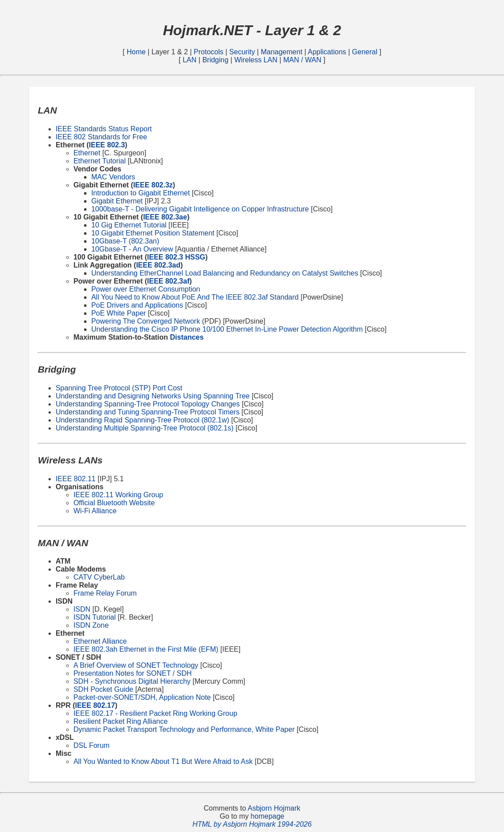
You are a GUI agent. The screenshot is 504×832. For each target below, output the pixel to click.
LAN (191, 60)
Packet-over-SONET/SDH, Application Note (142, 697)
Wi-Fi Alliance (95, 511)
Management (283, 52)
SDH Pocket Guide (103, 689)
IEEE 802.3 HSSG (176, 257)
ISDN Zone (91, 625)
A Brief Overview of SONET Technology (136, 665)
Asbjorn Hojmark (274, 808)
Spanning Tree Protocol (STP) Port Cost (119, 388)
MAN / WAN (303, 60)
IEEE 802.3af (168, 281)
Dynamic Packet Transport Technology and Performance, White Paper (184, 729)
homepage (268, 816)
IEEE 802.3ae (165, 217)
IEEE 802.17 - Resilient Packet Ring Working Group (155, 713)
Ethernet (87, 153)
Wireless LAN (257, 60)
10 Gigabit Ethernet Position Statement (153, 233)
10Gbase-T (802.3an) (125, 241)
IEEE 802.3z (153, 185)
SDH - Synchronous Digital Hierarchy (132, 681)
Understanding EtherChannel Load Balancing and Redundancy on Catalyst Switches (225, 273)
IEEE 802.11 (76, 479)
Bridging (216, 60)
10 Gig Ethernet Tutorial (129, 225)
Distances (187, 337)
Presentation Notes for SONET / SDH (133, 673)
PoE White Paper (119, 313)
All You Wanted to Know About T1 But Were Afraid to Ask (163, 761)
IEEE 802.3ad (159, 265)
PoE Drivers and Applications (137, 305)
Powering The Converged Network (146, 321)
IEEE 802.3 (107, 145)
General (366, 52)
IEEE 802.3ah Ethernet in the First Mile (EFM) (146, 649)
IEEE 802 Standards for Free (101, 137)
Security (243, 52)
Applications (327, 52)
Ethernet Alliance (100, 641)
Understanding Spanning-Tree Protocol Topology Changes (148, 404)
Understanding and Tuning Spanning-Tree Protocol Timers (148, 412)
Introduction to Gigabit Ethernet (140, 193)
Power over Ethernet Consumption (146, 289)
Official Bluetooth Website (114, 503)
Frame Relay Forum (105, 593)
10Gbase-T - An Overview (132, 249)
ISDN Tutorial (95, 617)
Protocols (209, 52)
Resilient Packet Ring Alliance (121, 721)
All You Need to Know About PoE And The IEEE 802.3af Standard (195, 297)
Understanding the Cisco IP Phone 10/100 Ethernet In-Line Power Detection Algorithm (227, 329)
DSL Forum (91, 745)
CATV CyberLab (99, 577)
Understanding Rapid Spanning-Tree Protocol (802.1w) (142, 420)
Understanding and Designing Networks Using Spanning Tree (153, 396)
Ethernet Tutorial (100, 161)
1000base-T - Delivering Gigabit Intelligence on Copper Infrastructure (200, 209)
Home (137, 52)
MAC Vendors (113, 177)
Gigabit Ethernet (117, 201)
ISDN (82, 609)
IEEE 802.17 (95, 705)
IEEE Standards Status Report (104, 129)
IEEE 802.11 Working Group (118, 495)
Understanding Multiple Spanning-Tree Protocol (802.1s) (145, 428)
